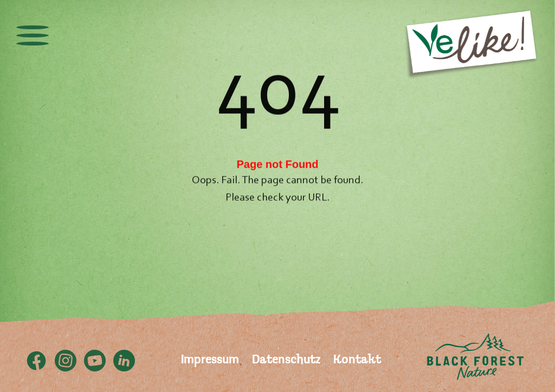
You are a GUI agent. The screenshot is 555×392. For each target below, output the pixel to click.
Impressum (210, 360)
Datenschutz (286, 360)
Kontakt (357, 360)
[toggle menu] (33, 35)
